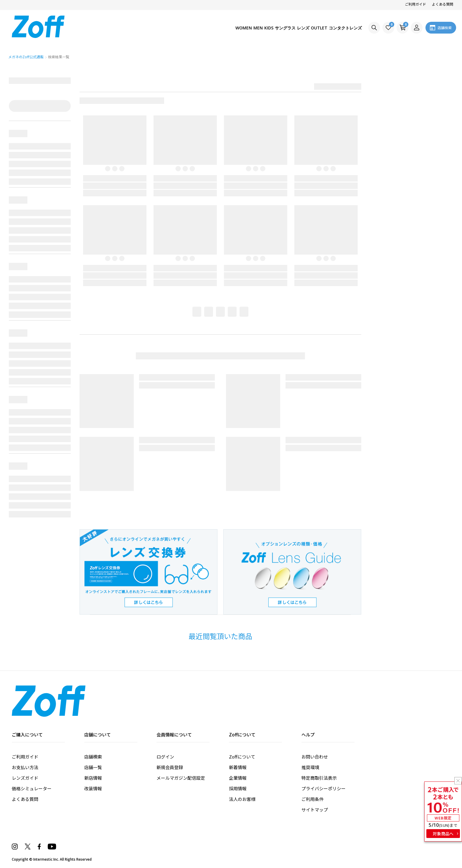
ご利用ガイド (415, 4)
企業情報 (238, 778)
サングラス (266, 28)
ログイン (165, 757)
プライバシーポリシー (324, 788)
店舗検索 (93, 757)
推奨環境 (310, 767)
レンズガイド (25, 778)
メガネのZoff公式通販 (26, 57)
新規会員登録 (170, 767)
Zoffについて (242, 757)
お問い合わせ (315, 757)
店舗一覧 (93, 767)
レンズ (290, 28)
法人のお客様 (242, 799)
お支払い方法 (25, 767)
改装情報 (93, 788)
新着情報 (238, 767)
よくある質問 (443, 4)
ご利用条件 (312, 799)
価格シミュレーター (32, 788)
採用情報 (238, 788)
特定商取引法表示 (319, 778)
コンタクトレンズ (342, 28)
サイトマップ (315, 810)
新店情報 (93, 778)
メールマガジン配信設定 (181, 778)
